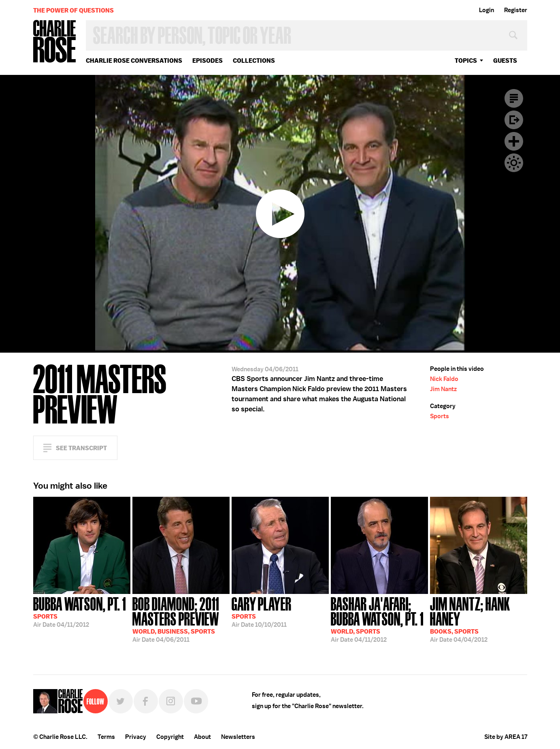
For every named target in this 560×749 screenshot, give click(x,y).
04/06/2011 (181, 619)
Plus (514, 141)
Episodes (208, 61)
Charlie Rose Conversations (134, 61)
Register (516, 10)
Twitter (121, 701)
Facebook (146, 701)
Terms (106, 737)
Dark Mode (514, 163)
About (202, 737)
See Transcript (81, 448)
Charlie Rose (55, 42)
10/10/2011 (262, 611)
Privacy (136, 737)
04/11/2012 (80, 611)
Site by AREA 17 (506, 737)
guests (505, 61)
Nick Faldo (444, 379)
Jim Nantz (443, 389)
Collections (254, 61)
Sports (440, 416)
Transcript (514, 98)
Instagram (171, 701)
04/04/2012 (479, 619)
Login (487, 10)
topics (466, 61)
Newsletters (238, 737)
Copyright (170, 737)
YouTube (196, 701)
